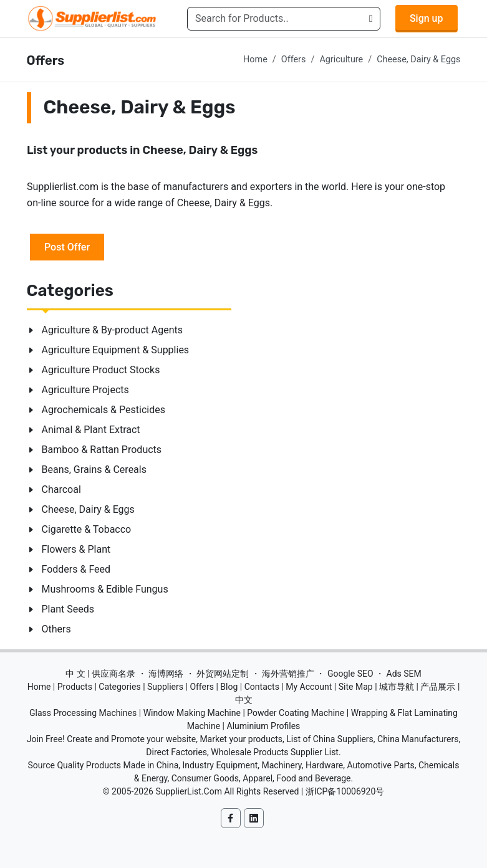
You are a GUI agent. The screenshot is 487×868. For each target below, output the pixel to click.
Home (255, 60)
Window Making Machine (192, 713)
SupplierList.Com (189, 791)
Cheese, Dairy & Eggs (418, 60)
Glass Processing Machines (83, 713)
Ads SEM (404, 674)
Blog (229, 687)
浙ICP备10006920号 (345, 791)
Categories (119, 687)
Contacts (262, 687)
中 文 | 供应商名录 (100, 674)
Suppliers (165, 687)
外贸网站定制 (223, 674)
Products (75, 687)
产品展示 (438, 687)
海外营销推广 (288, 674)
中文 (244, 700)
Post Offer (67, 246)
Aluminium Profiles (264, 726)
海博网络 (166, 674)
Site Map (356, 687)
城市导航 (397, 687)
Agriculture (341, 60)
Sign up (427, 18)
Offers (294, 60)
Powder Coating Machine (296, 713)
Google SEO (350, 674)
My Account (309, 687)
